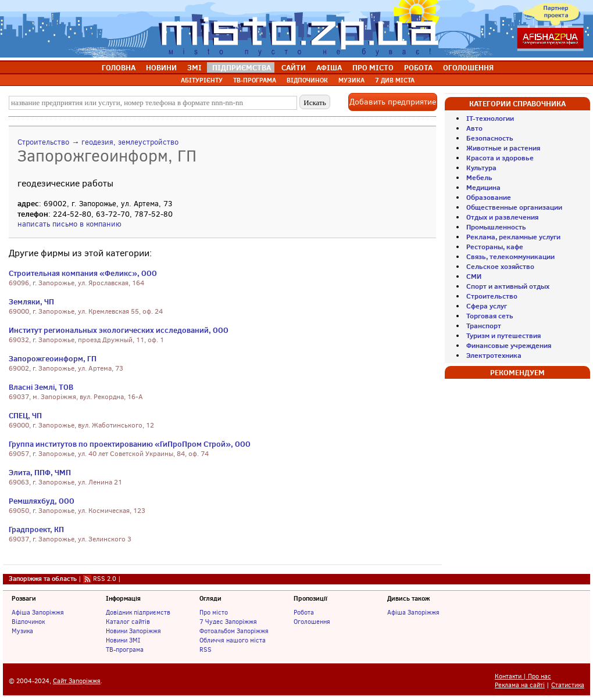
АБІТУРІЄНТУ (202, 80)
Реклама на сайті (520, 685)
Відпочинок (28, 622)
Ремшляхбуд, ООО (42, 501)
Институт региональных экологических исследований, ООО (119, 330)
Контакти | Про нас (523, 676)
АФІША (329, 67)
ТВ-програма (125, 649)
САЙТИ (294, 67)
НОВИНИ (161, 67)
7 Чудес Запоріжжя (228, 622)
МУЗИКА (351, 80)
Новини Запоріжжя (133, 631)
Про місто (214, 612)
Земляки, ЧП (31, 301)
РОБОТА (418, 67)
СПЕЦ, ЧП (25, 415)
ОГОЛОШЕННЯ (468, 67)
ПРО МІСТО (373, 67)
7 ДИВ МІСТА (395, 80)
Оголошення (312, 622)
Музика (22, 631)
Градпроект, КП (36, 529)
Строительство (43, 142)
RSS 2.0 (105, 579)
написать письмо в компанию (69, 224)
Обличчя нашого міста (233, 640)
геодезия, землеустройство (130, 142)
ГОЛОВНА (119, 67)
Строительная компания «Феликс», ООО (83, 273)
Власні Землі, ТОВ (41, 387)
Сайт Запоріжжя (77, 681)
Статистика (568, 685)
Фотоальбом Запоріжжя (234, 631)
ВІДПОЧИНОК (307, 80)
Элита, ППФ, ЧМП (40, 472)
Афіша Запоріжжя (38, 612)
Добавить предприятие (393, 102)
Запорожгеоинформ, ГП (53, 358)
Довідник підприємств (138, 612)
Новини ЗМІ (123, 640)
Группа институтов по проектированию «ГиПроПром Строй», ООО (130, 444)
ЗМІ (194, 67)
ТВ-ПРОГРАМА (255, 80)
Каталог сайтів (128, 622)
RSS (206, 649)
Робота (304, 612)
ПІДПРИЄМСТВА (242, 67)
